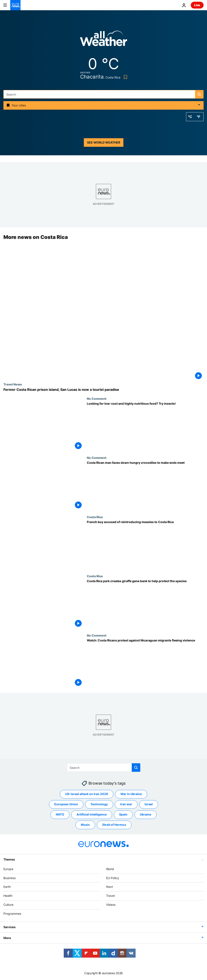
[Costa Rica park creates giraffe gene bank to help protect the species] (145, 604)
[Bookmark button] (125, 77)
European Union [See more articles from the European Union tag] (66, 804)
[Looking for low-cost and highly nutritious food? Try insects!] (145, 426)
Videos (111, 905)
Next (109, 887)
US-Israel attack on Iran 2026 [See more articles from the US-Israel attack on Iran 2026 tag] (87, 794)
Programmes (12, 913)
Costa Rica (95, 517)
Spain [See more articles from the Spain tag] (123, 814)
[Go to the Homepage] (15, 5)
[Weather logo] (103, 40)
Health (8, 896)
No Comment (97, 398)
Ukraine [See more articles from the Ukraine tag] (146, 814)
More (7, 938)
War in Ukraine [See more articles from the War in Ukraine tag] (131, 794)
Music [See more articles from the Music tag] (85, 825)
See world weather (104, 142)
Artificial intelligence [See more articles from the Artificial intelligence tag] (92, 814)
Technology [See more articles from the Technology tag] (99, 804)
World (110, 869)
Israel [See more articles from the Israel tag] (149, 804)
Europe (8, 869)
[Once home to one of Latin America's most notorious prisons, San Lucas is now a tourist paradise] (103, 390)
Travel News (13, 384)
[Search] (103, 94)
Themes (9, 859)
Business (10, 878)
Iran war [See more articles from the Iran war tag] (126, 804)
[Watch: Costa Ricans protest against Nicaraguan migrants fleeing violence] (145, 663)
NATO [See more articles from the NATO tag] (60, 814)
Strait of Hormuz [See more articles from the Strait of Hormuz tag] (114, 825)
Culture (8, 905)
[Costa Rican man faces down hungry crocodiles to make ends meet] (145, 486)
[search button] (199, 94)
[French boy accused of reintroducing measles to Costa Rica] (145, 545)
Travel (110, 896)
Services (10, 927)
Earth (7, 887)
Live (197, 5)
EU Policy (113, 878)
